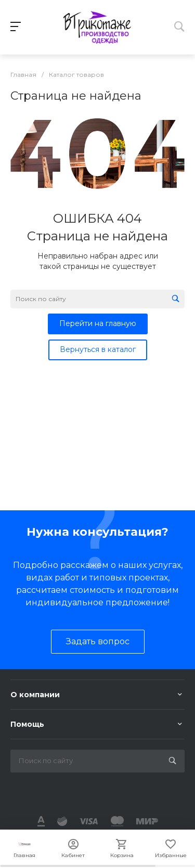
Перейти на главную (98, 323)
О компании (35, 695)
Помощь (27, 724)
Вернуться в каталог (98, 349)
